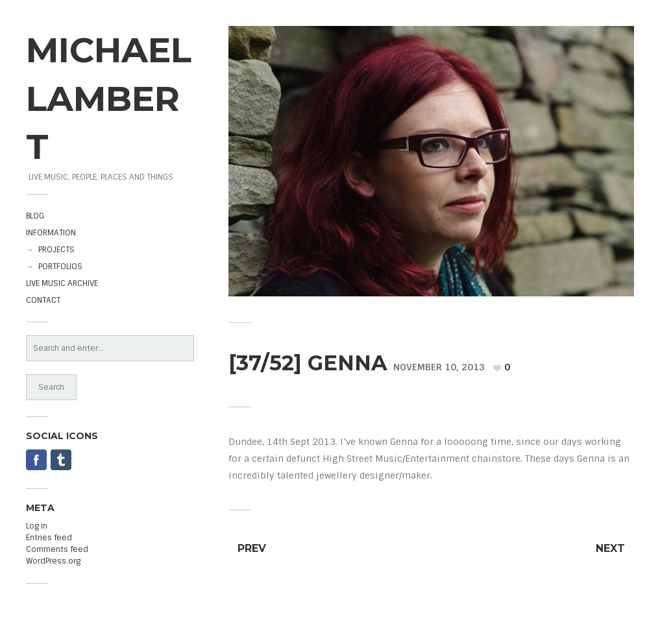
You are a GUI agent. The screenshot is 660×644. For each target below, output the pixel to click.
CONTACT (43, 300)
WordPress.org (53, 561)
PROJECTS (56, 250)
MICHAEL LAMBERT (109, 98)
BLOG (35, 216)
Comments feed (57, 549)
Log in (37, 526)
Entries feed (49, 538)
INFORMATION (51, 233)
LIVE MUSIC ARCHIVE (62, 283)
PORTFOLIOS (60, 267)
